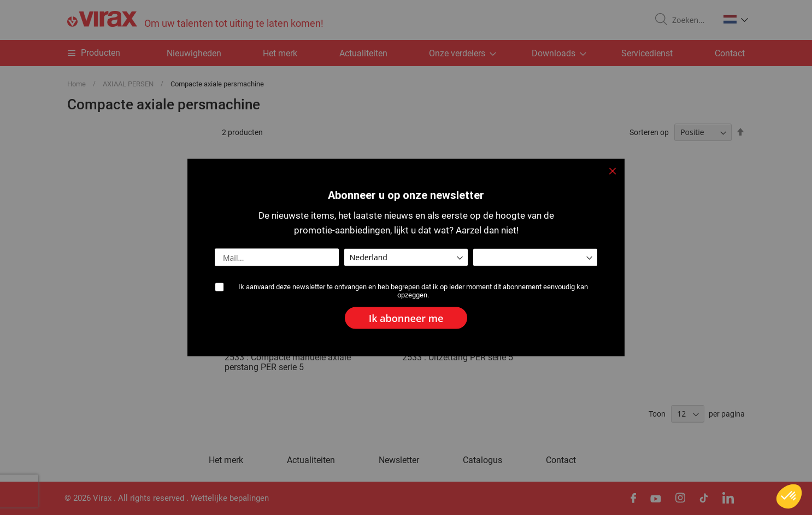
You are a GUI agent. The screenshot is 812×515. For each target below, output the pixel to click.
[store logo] (195, 20)
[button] (736, 19)
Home (77, 84)
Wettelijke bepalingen (230, 498)
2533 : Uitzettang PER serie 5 (458, 357)
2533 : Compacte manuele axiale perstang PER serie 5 (288, 362)
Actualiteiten (363, 53)
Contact (730, 53)
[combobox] (691, 20)
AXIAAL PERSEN (129, 84)
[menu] (406, 53)
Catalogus (483, 460)
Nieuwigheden (194, 53)
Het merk (280, 53)
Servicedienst (647, 53)
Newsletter (399, 460)
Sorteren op (649, 132)
